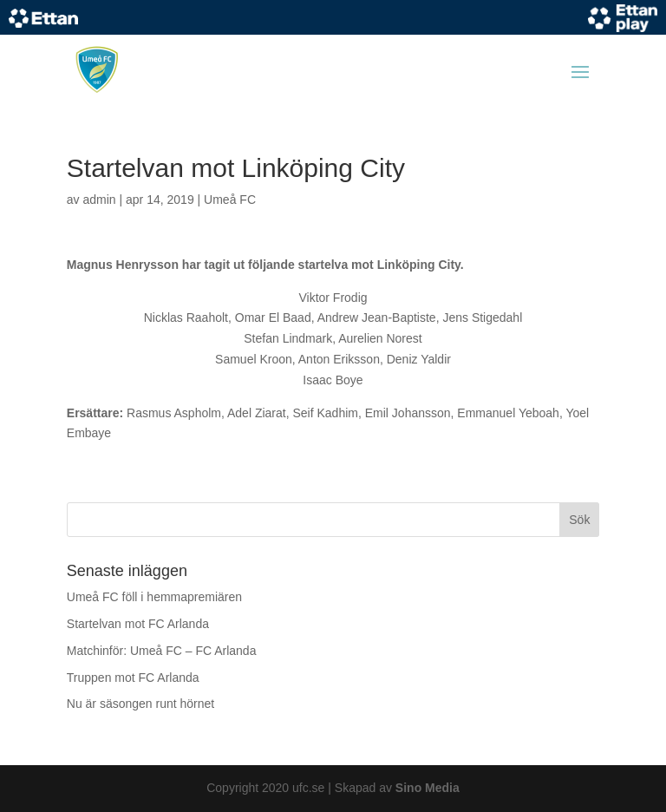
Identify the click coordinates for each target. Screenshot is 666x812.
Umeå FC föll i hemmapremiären (154, 597)
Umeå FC (230, 200)
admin (99, 200)
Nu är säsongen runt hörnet (140, 704)
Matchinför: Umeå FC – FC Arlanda (162, 651)
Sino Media (428, 788)
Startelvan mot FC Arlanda (138, 624)
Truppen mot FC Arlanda (133, 678)
